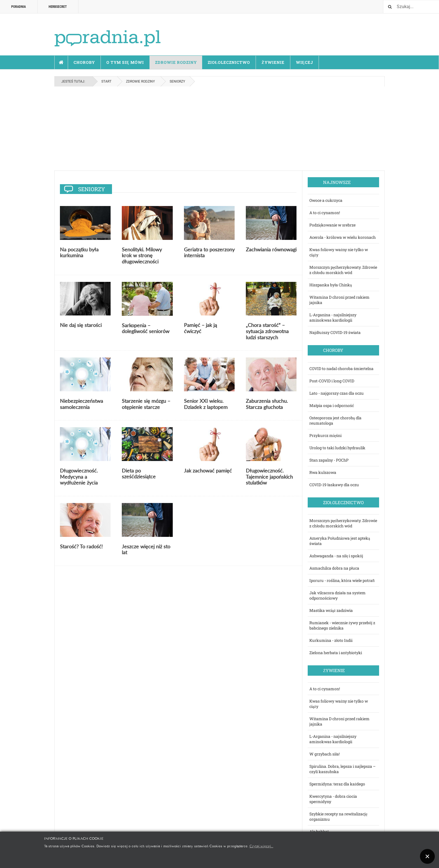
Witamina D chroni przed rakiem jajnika (339, 300)
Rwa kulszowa (323, 472)
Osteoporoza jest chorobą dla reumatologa (335, 420)
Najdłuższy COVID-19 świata (335, 332)
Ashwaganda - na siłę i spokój (336, 556)
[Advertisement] (219, 128)
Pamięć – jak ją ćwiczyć (200, 328)
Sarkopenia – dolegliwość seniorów (146, 328)
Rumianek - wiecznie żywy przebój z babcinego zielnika (342, 625)
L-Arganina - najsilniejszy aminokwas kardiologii (333, 317)
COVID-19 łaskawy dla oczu (334, 485)
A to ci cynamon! (325, 213)
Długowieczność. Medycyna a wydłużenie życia (79, 477)
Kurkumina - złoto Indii (331, 640)
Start (61, 62)
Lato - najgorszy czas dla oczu (337, 393)
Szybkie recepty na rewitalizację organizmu (338, 816)
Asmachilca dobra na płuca (334, 568)
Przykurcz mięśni (325, 435)
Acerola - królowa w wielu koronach (343, 237)
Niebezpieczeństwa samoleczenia (81, 404)
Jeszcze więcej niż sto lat (146, 549)
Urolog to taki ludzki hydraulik (337, 448)
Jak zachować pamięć (208, 471)
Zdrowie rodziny (176, 62)
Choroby (84, 62)
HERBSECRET (58, 7)
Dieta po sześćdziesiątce (139, 474)
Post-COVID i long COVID (332, 381)
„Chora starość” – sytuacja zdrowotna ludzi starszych (267, 331)
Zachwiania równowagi (271, 249)
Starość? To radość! (81, 546)
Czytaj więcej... (261, 846)
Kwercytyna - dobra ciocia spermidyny (333, 799)
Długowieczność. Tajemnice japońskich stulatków (269, 477)
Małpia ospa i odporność (332, 405)
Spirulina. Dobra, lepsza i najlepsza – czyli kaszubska (343, 769)
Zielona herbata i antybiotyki (336, 653)
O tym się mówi (125, 62)
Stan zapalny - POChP (329, 460)
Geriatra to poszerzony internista (209, 252)
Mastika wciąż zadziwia (331, 610)
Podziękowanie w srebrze (332, 225)
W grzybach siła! (324, 754)
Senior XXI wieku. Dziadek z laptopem (206, 404)
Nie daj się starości (81, 325)
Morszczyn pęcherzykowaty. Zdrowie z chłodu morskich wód (343, 270)
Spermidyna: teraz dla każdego (337, 784)
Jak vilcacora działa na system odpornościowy (338, 595)
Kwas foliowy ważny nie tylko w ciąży (339, 252)
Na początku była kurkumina (79, 252)
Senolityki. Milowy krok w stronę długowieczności (142, 255)
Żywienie (273, 62)
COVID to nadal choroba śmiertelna (341, 369)
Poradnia (19, 7)
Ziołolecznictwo (229, 62)
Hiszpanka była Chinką (331, 285)
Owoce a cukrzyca (326, 200)
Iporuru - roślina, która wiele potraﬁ (342, 580)
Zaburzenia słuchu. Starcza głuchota (267, 404)
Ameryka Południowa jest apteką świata (340, 541)
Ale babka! (319, 831)
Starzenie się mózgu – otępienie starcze (146, 404)
